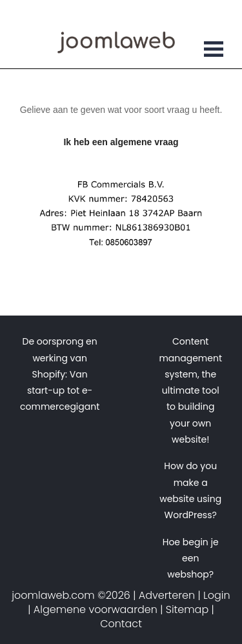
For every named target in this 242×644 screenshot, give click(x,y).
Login (217, 595)
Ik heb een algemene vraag (121, 142)
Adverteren (167, 595)
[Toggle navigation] (214, 51)
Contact (121, 624)
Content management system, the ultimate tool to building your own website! (190, 390)
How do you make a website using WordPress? (190, 490)
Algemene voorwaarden (96, 609)
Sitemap (187, 609)
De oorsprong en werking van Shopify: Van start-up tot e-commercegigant (60, 374)
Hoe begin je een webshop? (191, 558)
